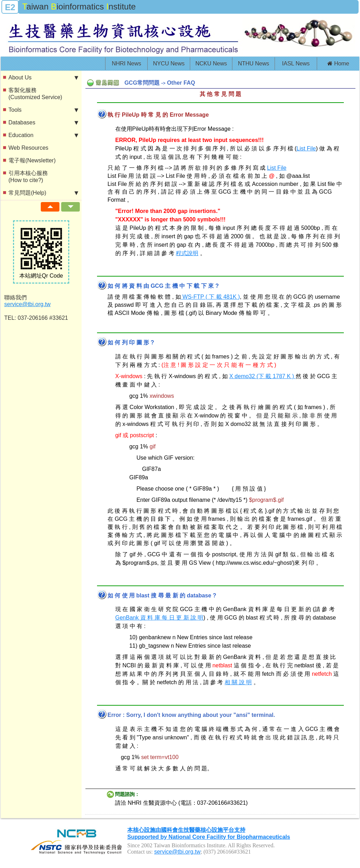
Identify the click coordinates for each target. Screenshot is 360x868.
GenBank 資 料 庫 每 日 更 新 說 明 (159, 618)
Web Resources (28, 148)
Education (43, 135)
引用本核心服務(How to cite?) (28, 177)
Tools (43, 110)
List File (306, 148)
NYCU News (169, 63)
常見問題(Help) (43, 193)
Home (338, 63)
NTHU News (254, 63)
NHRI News (127, 63)
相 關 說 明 (238, 682)
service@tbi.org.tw (27, 304)
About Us (43, 78)
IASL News (296, 63)
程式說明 (187, 253)
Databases (43, 123)
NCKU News (211, 63)
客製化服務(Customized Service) (35, 94)
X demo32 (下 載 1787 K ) (262, 376)
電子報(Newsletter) (32, 160)
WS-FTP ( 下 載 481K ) (211, 297)
